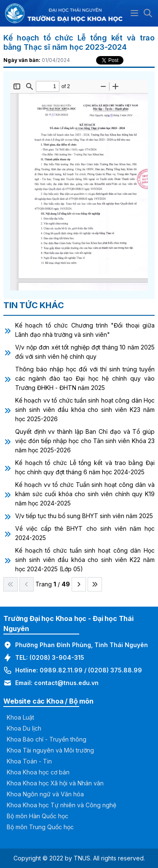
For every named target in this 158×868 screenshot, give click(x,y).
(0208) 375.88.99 (115, 670)
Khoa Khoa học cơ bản (38, 772)
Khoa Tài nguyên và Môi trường (50, 750)
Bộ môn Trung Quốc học (40, 827)
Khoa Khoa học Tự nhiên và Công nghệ (62, 805)
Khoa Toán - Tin (29, 761)
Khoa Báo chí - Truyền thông (47, 739)
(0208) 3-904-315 (57, 657)
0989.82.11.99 (61, 670)
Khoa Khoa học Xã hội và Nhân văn (55, 783)
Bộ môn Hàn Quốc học (37, 816)
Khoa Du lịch (24, 728)
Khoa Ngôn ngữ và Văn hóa (45, 794)
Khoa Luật (20, 717)
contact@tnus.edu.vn (66, 683)
